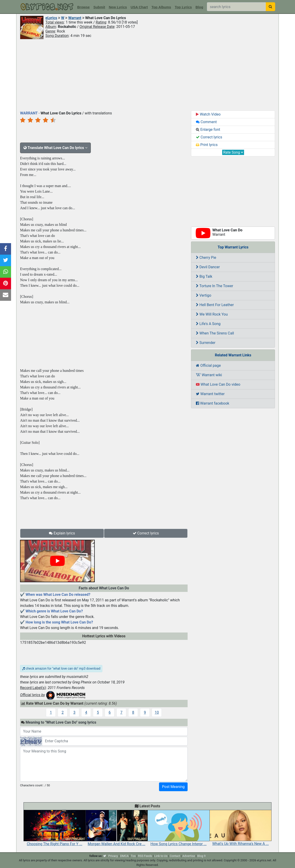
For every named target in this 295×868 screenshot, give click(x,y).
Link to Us (161, 856)
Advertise (189, 856)
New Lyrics (118, 7)
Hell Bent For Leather (215, 305)
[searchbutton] (270, 7)
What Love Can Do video (218, 384)
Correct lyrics (146, 533)
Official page (208, 365)
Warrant (75, 18)
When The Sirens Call (215, 333)
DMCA (124, 856)
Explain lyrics (62, 533)
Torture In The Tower (214, 286)
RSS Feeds (145, 856)
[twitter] (105, 856)
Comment (206, 122)
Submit (99, 7)
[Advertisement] (147, 75)
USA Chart (139, 7)
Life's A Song (208, 324)
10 (157, 712)
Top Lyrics (183, 7)
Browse (83, 7)
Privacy (113, 856)
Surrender (206, 343)
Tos (133, 856)
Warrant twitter (210, 394)
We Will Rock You (212, 314)
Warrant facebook (212, 403)
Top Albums (161, 7)
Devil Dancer (208, 267)
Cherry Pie (206, 258)
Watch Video (208, 114)
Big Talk (204, 276)
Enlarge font (208, 130)
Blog (199, 7)
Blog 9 (202, 856)
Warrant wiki (209, 375)
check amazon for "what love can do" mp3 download (61, 668)
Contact (175, 856)
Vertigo (204, 295)
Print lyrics (207, 145)
